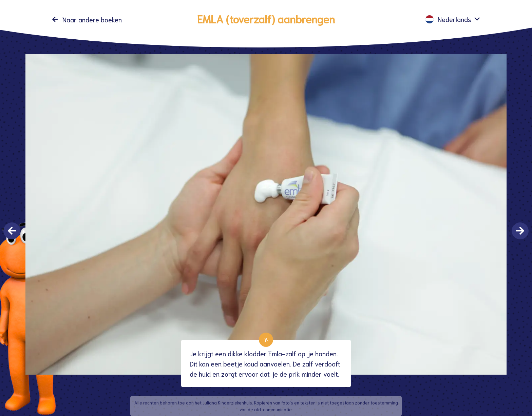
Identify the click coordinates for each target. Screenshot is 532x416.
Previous (12, 231)
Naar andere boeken (92, 19)
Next (520, 231)
